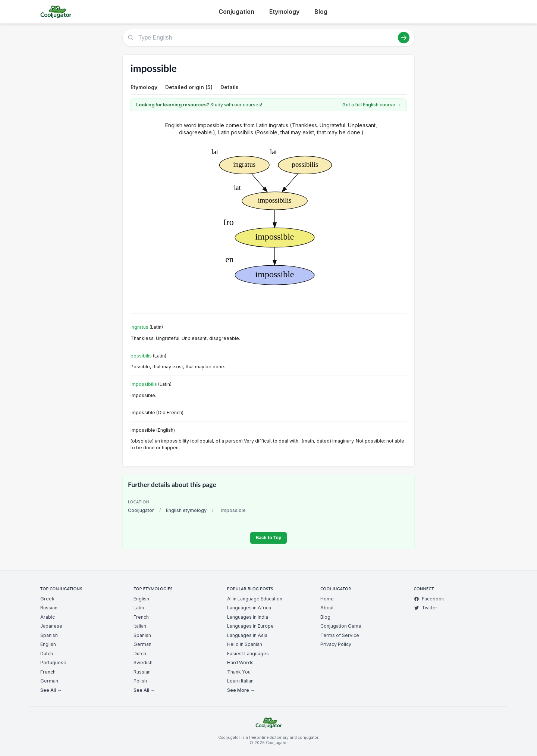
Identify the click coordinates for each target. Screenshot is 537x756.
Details (230, 87)
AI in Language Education (255, 599)
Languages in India (248, 617)
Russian (49, 608)
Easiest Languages (248, 654)
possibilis (141, 356)
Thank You (239, 672)
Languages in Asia (247, 635)
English (48, 644)
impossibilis (144, 384)
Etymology (284, 12)
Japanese (51, 626)
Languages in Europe (250, 626)
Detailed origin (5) (189, 87)
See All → (51, 690)
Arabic (48, 617)
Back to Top (268, 538)
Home (327, 599)
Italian (140, 626)
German (49, 681)
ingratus (139, 327)
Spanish (49, 635)
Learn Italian (240, 681)
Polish (140, 681)
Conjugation (236, 12)
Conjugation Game (341, 626)
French (48, 672)
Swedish (143, 663)
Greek (47, 599)
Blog (321, 12)
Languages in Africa (249, 608)
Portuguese (53, 663)
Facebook (429, 599)
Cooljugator (141, 510)
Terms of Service (340, 635)
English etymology (186, 510)
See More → (241, 690)
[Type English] (268, 38)
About (327, 608)
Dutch (47, 654)
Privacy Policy (336, 644)
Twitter (426, 608)
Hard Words (240, 663)
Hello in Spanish (245, 644)
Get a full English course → (372, 105)
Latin (139, 608)
